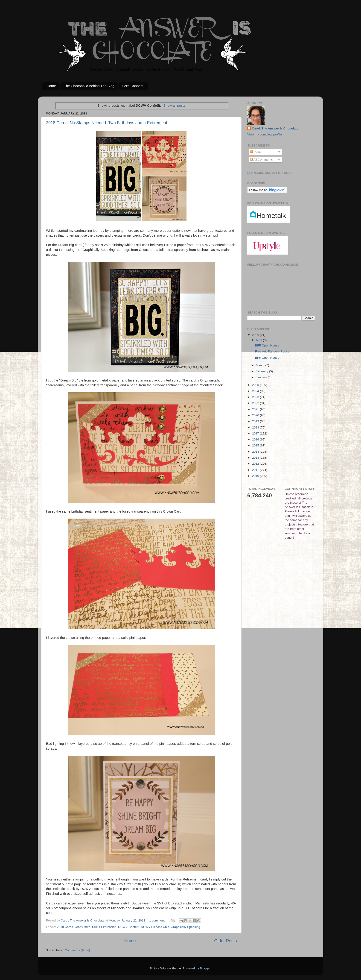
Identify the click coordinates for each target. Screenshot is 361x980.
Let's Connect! (133, 86)
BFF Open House (267, 345)
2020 (256, 415)
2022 (256, 403)
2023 (256, 397)
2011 (256, 470)
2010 (256, 476)
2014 (256, 452)
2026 (256, 335)
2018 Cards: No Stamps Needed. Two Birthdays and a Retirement (107, 123)
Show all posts (174, 106)
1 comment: (158, 920)
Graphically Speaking (186, 927)
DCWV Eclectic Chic (155, 927)
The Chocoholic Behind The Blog (89, 86)
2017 (256, 433)
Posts (256, 152)
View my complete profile (265, 134)
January (262, 377)
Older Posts (226, 941)
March (261, 365)
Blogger (205, 968)
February (262, 371)
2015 (256, 445)
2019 (256, 421)
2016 (256, 439)
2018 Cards (65, 927)
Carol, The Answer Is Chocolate (275, 128)
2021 (256, 409)
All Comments (261, 160)
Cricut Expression (104, 927)
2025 (256, 385)
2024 (256, 391)
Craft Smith (83, 927)
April (259, 340)
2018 (256, 427)
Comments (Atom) (78, 950)
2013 (256, 458)
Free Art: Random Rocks (272, 351)
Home (51, 86)
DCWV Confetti (129, 927)
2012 (256, 464)
